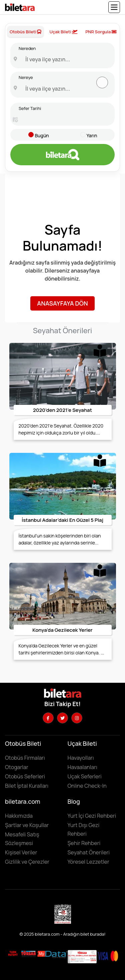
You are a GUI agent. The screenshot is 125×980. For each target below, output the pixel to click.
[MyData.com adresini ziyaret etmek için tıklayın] (52, 954)
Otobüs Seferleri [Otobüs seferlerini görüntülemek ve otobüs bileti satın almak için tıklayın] (25, 776)
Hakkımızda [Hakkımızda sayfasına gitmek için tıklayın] (19, 816)
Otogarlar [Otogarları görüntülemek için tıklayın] (17, 767)
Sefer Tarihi (30, 108)
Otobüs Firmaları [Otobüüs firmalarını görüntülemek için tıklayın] (25, 758)
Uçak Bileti (63, 32)
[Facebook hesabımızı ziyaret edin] (48, 718)
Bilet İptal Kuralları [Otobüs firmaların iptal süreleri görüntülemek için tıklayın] (27, 786)
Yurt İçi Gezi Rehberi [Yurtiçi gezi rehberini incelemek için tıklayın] (92, 816)
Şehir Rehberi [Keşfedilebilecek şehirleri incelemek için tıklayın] (84, 843)
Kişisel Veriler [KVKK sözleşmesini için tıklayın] (21, 852)
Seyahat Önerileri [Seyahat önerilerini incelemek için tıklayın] (89, 852)
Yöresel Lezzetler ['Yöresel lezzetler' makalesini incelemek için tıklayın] (88, 862)
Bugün (42, 135)
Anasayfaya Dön (62, 303)
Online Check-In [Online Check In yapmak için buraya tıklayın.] (87, 786)
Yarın (92, 135)
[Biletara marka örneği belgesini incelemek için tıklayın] (13, 953)
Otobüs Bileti (25, 32)
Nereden (27, 48)
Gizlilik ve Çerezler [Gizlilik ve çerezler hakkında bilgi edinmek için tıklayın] (27, 862)
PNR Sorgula (101, 32)
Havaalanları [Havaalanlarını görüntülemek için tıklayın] (82, 767)
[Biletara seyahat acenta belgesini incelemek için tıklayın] (29, 953)
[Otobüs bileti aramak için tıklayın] (62, 155)
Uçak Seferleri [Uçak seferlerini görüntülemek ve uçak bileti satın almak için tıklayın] (85, 776)
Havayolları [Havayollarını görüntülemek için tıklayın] (81, 758)
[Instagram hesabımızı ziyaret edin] (77, 718)
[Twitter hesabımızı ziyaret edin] (62, 718)
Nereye (26, 77)
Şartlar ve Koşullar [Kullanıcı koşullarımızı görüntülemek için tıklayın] (27, 825)
